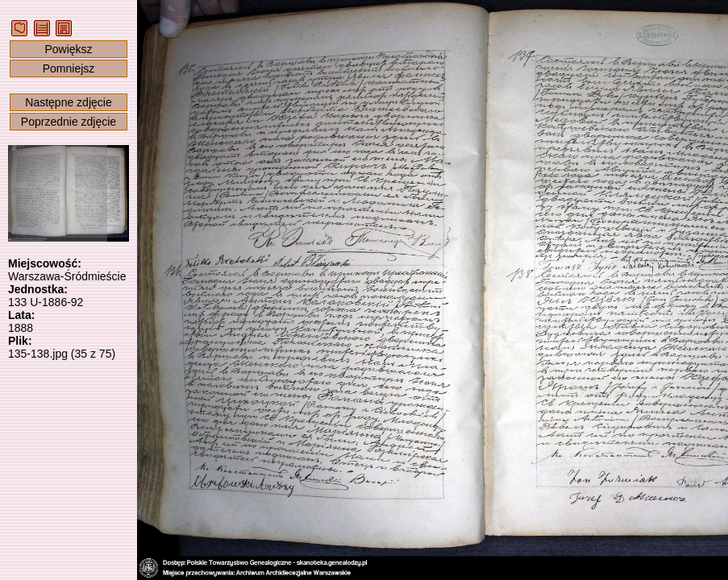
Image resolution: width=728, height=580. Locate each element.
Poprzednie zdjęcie (69, 122)
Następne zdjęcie (68, 102)
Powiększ (68, 49)
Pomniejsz (69, 68)
